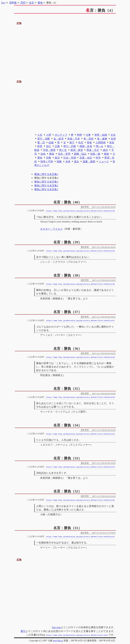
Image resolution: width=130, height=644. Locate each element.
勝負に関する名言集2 (46, 185)
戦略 (59, 161)
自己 (49, 146)
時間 (79, 135)
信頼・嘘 (95, 154)
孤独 (106, 154)
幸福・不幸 (74, 139)
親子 (72, 142)
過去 (76, 161)
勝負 (52, 154)
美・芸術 (89, 139)
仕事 (88, 135)
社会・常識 (70, 158)
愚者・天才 (93, 150)
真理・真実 (77, 150)
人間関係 (101, 142)
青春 (89, 142)
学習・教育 (49, 150)
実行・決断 (44, 139)
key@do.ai (58, 640)
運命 (40, 158)
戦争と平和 (47, 161)
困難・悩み (80, 154)
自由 (43, 154)
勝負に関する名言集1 (46, 189)
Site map (56, 627)
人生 (40, 135)
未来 (68, 161)
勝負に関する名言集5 (46, 174)
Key (3, 3)
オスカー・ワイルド (51, 229)
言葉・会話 (86, 158)
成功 (105, 150)
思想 (23, 3)
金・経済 (59, 139)
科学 (98, 158)
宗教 (49, 158)
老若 (112, 142)
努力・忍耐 (70, 146)
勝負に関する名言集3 (46, 182)
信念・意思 (64, 154)
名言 (31, 3)
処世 (40, 146)
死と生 (63, 150)
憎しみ (99, 146)
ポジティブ (61, 135)
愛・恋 (41, 142)
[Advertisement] (65, 49)
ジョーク (104, 161)
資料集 (13, 3)
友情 (113, 139)
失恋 (81, 142)
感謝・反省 (86, 146)
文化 (113, 135)
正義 (57, 146)
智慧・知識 (101, 135)
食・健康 (102, 139)
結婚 (51, 142)
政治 (57, 158)
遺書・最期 (89, 161)
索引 (23, 631)
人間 (49, 135)
